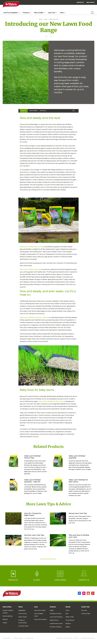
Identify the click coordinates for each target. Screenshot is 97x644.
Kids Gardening (8, 616)
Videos (5, 623)
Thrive (67, 610)
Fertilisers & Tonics (56, 614)
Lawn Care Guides (40, 610)
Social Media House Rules (88, 638)
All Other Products (56, 627)
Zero (67, 614)
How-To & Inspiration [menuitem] (12, 13)
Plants (20, 607)
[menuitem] (90, 2)
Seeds (52, 610)
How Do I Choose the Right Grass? (33, 514)
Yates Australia (18, 638)
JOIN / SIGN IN (90, 2)
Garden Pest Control (56, 624)
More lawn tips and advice (48, 559)
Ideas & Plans (7, 607)
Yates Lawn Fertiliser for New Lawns (51, 401)
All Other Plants (23, 626)
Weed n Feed (70, 617)
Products (53, 607)
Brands (68, 607)
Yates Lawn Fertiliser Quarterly (30, 269)
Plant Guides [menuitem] (40, 13)
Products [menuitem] (27, 13)
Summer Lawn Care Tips (34, 535)
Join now (84, 610)
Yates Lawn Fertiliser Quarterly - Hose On (34, 317)
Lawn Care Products (40, 619)
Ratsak (68, 627)
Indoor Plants (23, 617)
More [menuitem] (62, 13)
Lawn (36, 607)
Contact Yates (86, 614)
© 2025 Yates (59, 638)
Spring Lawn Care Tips (78, 513)
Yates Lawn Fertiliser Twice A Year (32, 247)
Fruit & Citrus (23, 614)
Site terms (76, 638)
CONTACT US (80, 2)
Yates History (7, 638)
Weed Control (54, 620)
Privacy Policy (68, 638)
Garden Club (85, 607)
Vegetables (22, 610)
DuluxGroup (29, 638)
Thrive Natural (70, 620)
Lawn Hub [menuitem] (53, 13)
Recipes (5, 619)
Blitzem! (68, 624)
